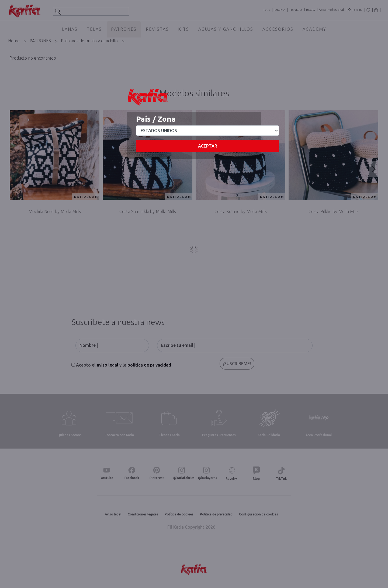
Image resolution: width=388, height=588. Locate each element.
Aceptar (208, 146)
